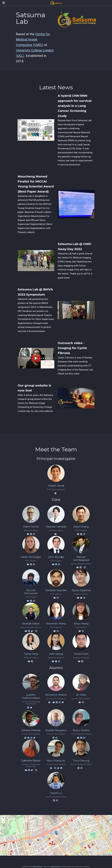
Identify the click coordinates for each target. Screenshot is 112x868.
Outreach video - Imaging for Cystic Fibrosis (72, 348)
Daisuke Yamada (56, 527)
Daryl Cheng (81, 527)
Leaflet (98, 855)
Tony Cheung (81, 761)
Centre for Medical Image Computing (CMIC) (33, 39)
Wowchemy (37, 867)
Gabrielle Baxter (31, 761)
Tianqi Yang (31, 654)
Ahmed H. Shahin (56, 695)
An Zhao (81, 695)
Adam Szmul (31, 527)
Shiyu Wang (81, 624)
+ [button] (3, 818)
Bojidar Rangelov (56, 730)
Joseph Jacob (56, 486)
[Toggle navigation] (4, 3)
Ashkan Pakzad (31, 730)
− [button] (3, 822)
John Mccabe (56, 557)
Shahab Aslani (31, 624)
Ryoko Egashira (81, 590)
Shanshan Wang (56, 624)
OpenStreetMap (107, 855)
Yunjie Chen (81, 654)
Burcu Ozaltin (81, 730)
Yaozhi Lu (56, 793)
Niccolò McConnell (31, 592)
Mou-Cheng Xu (56, 761)
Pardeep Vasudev (56, 590)
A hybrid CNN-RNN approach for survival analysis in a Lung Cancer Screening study (75, 106)
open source (55, 867)
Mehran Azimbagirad (81, 558)
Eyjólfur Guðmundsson (31, 696)
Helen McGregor (31, 557)
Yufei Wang (56, 654)
